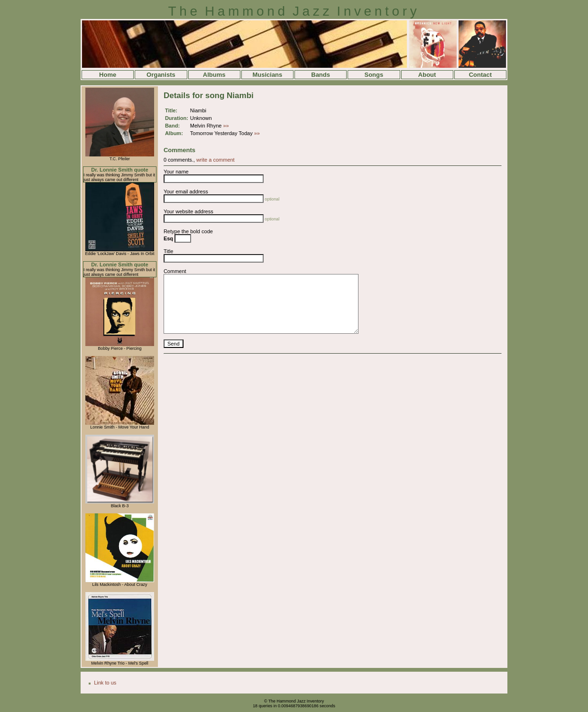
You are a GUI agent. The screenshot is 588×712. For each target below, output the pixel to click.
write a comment (216, 160)
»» (226, 126)
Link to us (105, 683)
